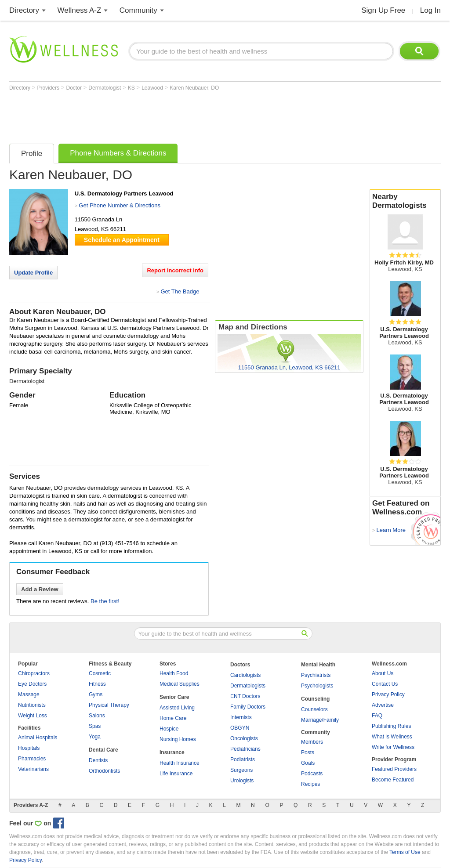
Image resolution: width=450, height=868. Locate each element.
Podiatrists (243, 759)
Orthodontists (104, 771)
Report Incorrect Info (175, 270)
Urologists (242, 781)
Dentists (98, 760)
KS (132, 88)
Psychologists (317, 686)
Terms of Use (405, 852)
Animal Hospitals (38, 738)
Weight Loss (33, 716)
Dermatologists (248, 686)
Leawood (153, 88)
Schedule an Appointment (122, 240)
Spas (95, 726)
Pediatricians (245, 749)
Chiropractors (34, 673)
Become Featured (393, 780)
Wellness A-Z (80, 10)
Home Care (173, 718)
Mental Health (318, 665)
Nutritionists (32, 705)
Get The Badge (180, 291)
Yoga (95, 737)
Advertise (383, 705)
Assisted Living (177, 708)
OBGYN (240, 728)
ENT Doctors (245, 696)
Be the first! (105, 601)
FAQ (377, 716)
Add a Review (40, 589)
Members (312, 742)
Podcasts (312, 774)
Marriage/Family (320, 720)
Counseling (315, 699)
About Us (383, 673)
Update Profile (33, 273)
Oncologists (244, 738)
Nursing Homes (178, 739)
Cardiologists (245, 675)
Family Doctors (248, 707)
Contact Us (385, 684)
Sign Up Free (383, 10)
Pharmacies (32, 759)
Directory (24, 10)
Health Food (174, 673)
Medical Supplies (180, 684)
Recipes (310, 784)
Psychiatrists (316, 675)
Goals (308, 763)
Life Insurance (176, 774)
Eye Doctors (32, 684)
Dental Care (103, 750)
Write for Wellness (393, 747)
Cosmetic (100, 673)
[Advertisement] (169, 115)
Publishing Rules (391, 726)
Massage (29, 694)
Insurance (172, 752)
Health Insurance (180, 763)
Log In (430, 10)
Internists (241, 717)
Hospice (169, 729)
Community (138, 10)
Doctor (75, 88)
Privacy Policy (388, 694)
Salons (97, 716)
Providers (49, 88)
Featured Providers (394, 769)
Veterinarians (33, 769)
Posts (308, 752)
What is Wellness (392, 737)
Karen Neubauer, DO (194, 88)
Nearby (405, 201)
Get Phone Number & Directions (120, 205)
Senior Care (174, 697)
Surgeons (241, 770)
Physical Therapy (109, 705)
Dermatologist (105, 88)
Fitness (97, 684)
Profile (32, 154)
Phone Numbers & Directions (118, 153)
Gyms (96, 694)
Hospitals (29, 748)
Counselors (314, 709)
